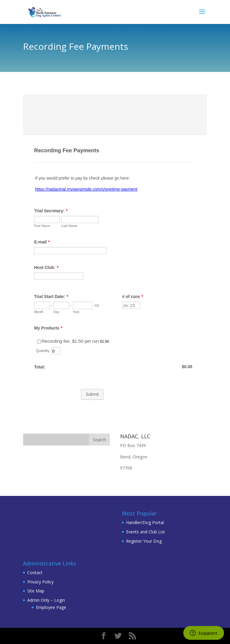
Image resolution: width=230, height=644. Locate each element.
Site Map (36, 591)
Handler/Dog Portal (145, 522)
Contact (35, 572)
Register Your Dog (144, 541)
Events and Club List (146, 532)
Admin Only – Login (46, 600)
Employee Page (51, 607)
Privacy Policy (40, 582)
